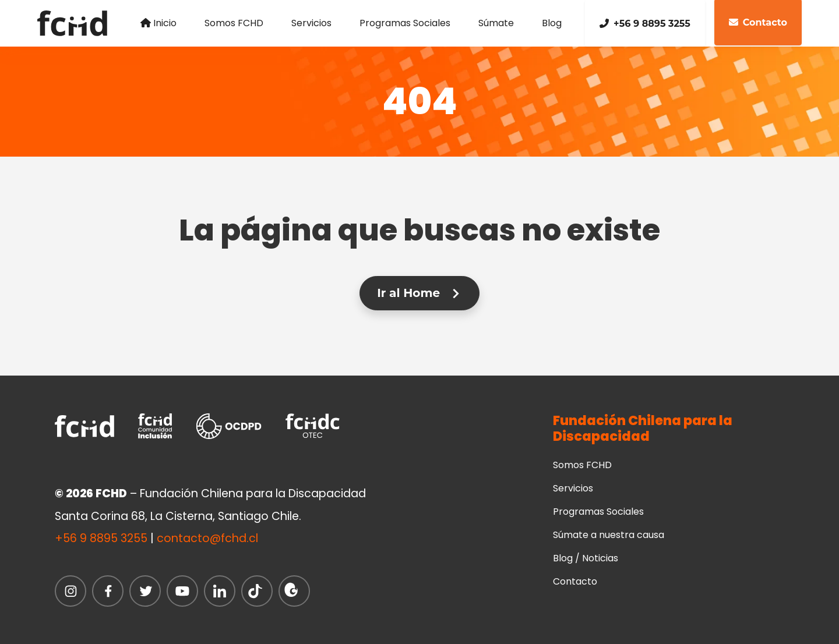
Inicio (158, 23)
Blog (552, 23)
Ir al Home (419, 293)
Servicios (311, 23)
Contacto (575, 581)
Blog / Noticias (586, 558)
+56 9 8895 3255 (645, 24)
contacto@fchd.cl (207, 538)
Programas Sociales (405, 23)
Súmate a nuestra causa (609, 535)
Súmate (496, 23)
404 (420, 101)
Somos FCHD (234, 23)
